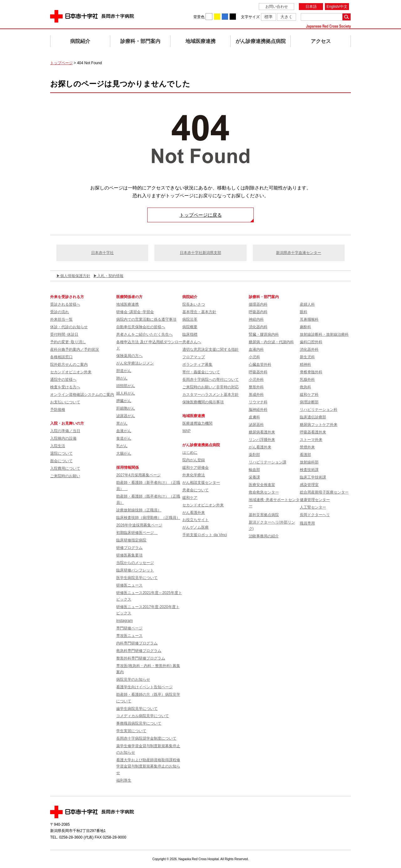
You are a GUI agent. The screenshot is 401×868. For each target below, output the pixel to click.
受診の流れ (60, 312)
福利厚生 (124, 780)
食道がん (124, 438)
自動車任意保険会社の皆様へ (141, 327)
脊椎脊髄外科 (311, 372)
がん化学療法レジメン (135, 363)
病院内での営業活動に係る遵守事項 (146, 319)
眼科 (304, 312)
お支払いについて (65, 402)
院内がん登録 (194, 460)
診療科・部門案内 (140, 41)
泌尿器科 (256, 425)
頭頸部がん (126, 386)
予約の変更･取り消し (68, 342)
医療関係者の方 (129, 297)
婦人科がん (126, 393)
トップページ (61, 63)
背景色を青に (225, 17)
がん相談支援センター (201, 483)
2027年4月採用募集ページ (138, 475)
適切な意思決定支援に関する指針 (211, 349)
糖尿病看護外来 (262, 432)
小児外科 (256, 380)
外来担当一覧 (61, 319)
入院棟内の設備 (63, 438)
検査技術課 (309, 470)
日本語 (311, 7)
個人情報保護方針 (75, 276)
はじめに (190, 452)
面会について (61, 461)
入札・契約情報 (110, 276)
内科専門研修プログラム (137, 643)
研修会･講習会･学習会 (135, 312)
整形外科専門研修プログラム (141, 658)
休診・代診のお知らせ (69, 327)
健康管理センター (315, 500)
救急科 (305, 387)
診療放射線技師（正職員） (139, 510)
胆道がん (124, 371)
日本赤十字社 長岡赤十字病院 (92, 16)
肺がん (122, 378)
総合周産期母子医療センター (324, 492)
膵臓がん (124, 401)
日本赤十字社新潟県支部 (200, 253)
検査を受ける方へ (65, 387)
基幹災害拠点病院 (264, 515)
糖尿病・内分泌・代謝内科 (271, 342)
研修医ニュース (129, 585)
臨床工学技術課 (313, 477)
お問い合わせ (277, 7)
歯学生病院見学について (137, 709)
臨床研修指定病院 (131, 540)
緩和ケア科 (309, 395)
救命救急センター (264, 492)
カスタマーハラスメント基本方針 (211, 395)
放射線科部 (309, 462)
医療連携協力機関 (197, 423)
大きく (286, 17)
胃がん (122, 423)
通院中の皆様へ (63, 380)
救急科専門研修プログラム (139, 651)
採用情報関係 (129, 468)
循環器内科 (258, 304)
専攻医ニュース (129, 636)
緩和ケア (190, 498)
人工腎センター (313, 507)
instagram (125, 621)
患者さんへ (192, 342)
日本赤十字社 (102, 253)
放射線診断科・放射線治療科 (324, 334)
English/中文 (337, 7)
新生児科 (307, 357)
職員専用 (307, 523)
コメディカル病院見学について (143, 716)
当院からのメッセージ (135, 563)
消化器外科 (309, 349)
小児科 (254, 357)
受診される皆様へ (65, 304)
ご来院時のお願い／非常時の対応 (211, 387)
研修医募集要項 (129, 555)
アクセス (321, 41)
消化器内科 (258, 327)
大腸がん (124, 453)
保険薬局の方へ (129, 356)
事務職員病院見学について (139, 723)
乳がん (122, 446)
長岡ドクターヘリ (315, 515)
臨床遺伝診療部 (313, 417)
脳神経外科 (258, 410)
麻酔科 (305, 327)
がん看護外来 (194, 513)
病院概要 (190, 327)
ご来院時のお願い (65, 476)
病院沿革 (190, 319)
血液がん (124, 431)
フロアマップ (194, 357)
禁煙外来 (307, 447)
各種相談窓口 (61, 357)
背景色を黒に (233, 17)
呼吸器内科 (258, 312)
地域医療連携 (200, 41)
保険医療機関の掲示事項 (203, 402)
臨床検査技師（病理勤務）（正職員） (148, 518)
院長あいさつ (194, 304)
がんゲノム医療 (195, 527)
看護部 (305, 455)
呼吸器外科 (258, 372)
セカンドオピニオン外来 (71, 372)
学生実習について (131, 731)
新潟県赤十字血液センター (299, 253)
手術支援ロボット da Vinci (205, 535)
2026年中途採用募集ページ (139, 525)
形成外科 (256, 395)
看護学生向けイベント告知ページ (144, 687)
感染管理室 (309, 485)
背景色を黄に (217, 17)
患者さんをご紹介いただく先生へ (144, 334)
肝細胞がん (126, 408)
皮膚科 (254, 417)
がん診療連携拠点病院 (261, 41)
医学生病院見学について (137, 578)
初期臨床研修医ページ (137, 533)
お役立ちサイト (195, 520)
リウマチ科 (258, 402)
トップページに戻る (201, 215)
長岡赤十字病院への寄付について (211, 380)
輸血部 (254, 470)
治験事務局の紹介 (264, 536)
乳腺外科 (307, 380)
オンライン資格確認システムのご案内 (82, 395)
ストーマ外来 (311, 440)
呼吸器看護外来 (313, 432)
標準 (268, 17)
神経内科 (256, 319)
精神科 (305, 364)
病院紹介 (80, 41)
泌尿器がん (126, 416)
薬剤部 (254, 455)
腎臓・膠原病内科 (264, 334)
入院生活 (58, 446)
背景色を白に (209, 17)
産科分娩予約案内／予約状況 (75, 349)
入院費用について (65, 468)
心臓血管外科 (260, 364)
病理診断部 (309, 402)
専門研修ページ (129, 628)
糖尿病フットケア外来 (319, 425)
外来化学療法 (194, 475)
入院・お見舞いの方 (67, 423)
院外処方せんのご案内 (69, 364)
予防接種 (58, 410)
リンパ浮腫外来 (262, 440)
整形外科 (256, 387)
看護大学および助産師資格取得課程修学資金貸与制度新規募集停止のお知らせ (148, 766)
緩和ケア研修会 (195, 468)
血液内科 (256, 349)
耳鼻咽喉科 (309, 319)
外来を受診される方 (67, 297)
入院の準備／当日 (65, 431)
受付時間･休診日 (64, 334)
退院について (61, 453)
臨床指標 (190, 334)
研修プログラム (129, 548)
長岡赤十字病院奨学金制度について (146, 738)
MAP (186, 431)
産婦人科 (307, 304)
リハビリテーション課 (268, 462)
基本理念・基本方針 (199, 312)
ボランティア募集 (197, 364)
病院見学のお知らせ (133, 679)
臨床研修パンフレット (135, 570)
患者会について (195, 490)
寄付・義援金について (201, 372)
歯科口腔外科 (311, 342)
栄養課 (254, 477)
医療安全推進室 (262, 485)
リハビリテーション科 (319, 410)
